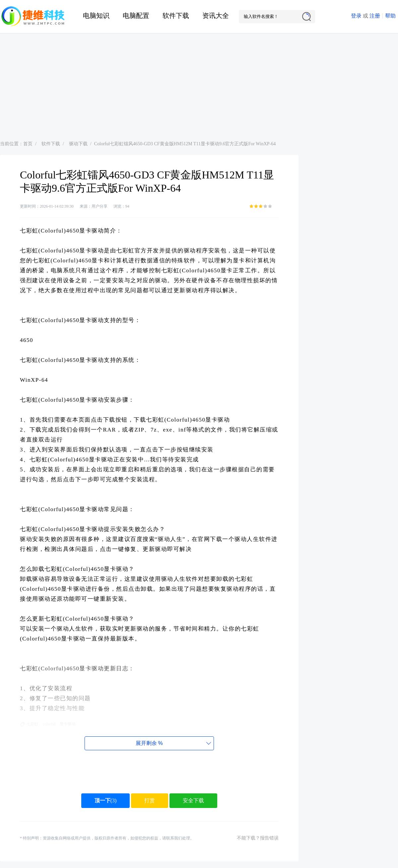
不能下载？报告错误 (258, 838)
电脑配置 (136, 16)
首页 (28, 144)
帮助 (390, 16)
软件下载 (176, 16)
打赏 (150, 801)
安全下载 (193, 801)
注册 (375, 16)
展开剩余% (149, 743)
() (106, 801)
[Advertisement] (199, 83)
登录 (356, 16)
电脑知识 (96, 16)
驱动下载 (78, 144)
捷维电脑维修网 (33, 17)
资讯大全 (216, 16)
